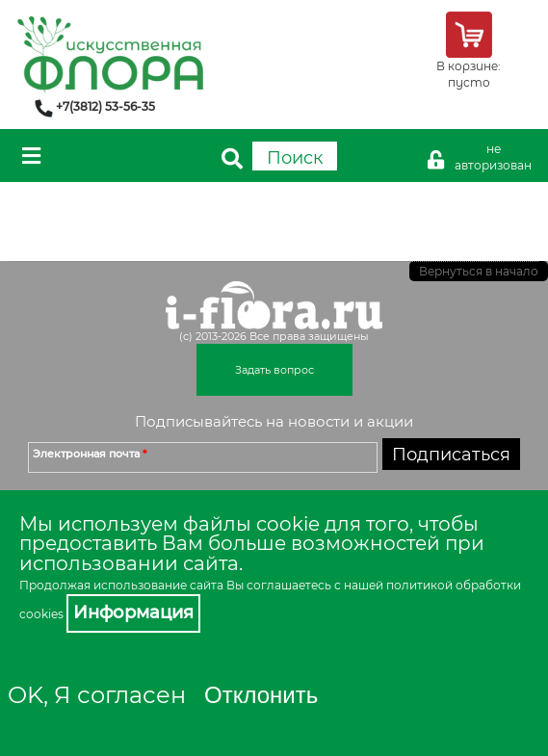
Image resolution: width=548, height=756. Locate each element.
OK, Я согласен (97, 695)
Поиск (295, 158)
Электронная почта (90, 454)
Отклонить (261, 695)
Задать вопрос (274, 370)
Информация (133, 613)
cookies (41, 614)
